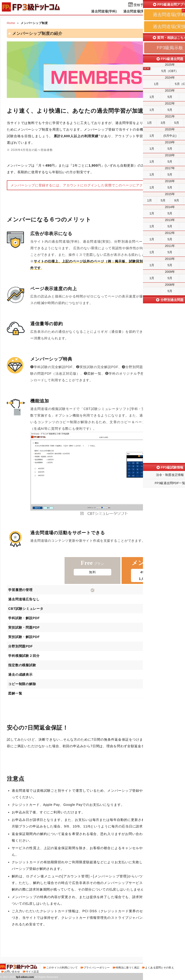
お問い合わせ (12, 972)
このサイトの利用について (62, 968)
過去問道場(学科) (104, 11)
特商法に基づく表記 (127, 968)
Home (11, 23)
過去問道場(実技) (136, 11)
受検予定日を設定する (150, 5)
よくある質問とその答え (160, 968)
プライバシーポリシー (97, 968)
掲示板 (160, 11)
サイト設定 (32, 972)
